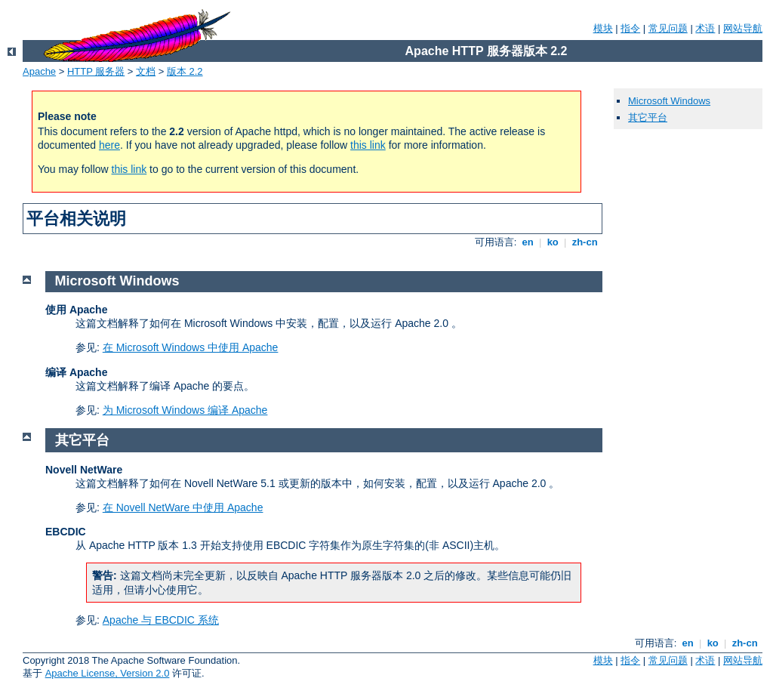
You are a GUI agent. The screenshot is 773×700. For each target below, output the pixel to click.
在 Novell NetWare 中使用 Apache (183, 507)
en (528, 242)
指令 (630, 28)
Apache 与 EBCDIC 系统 (161, 620)
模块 (603, 28)
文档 (146, 71)
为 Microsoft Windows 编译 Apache (185, 410)
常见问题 (668, 28)
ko (553, 242)
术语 (705, 28)
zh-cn (585, 242)
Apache (39, 71)
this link (368, 145)
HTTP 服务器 (96, 71)
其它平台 (648, 117)
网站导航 (743, 28)
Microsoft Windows (669, 101)
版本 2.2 (185, 71)
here (109, 145)
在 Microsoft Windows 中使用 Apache (191, 347)
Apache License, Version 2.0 (108, 673)
